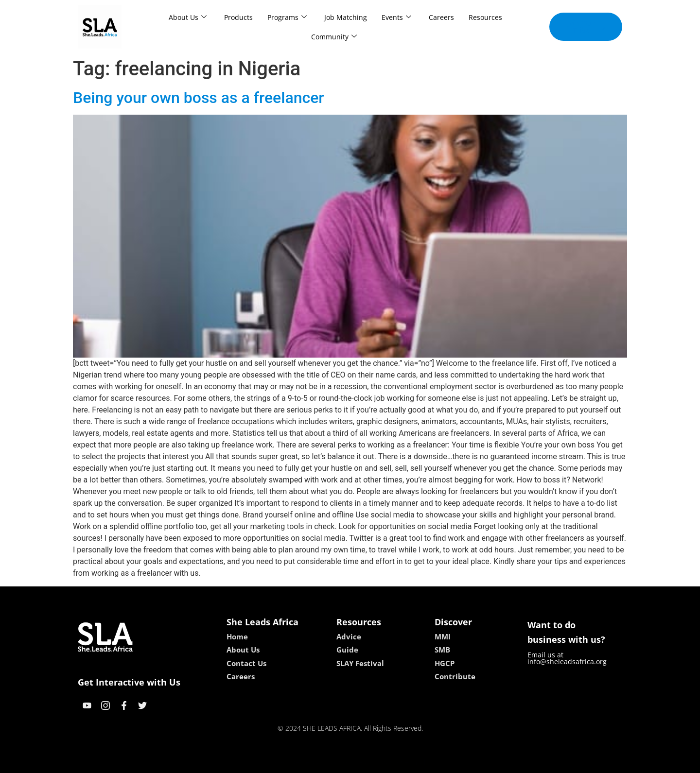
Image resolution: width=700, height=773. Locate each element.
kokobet (288, 762)
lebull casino (325, 762)
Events (396, 17)
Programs (287, 17)
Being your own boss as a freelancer (199, 98)
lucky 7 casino (374, 762)
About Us (188, 17)
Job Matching (346, 17)
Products (238, 17)
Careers (441, 17)
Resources (485, 17)
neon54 (413, 762)
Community (334, 37)
